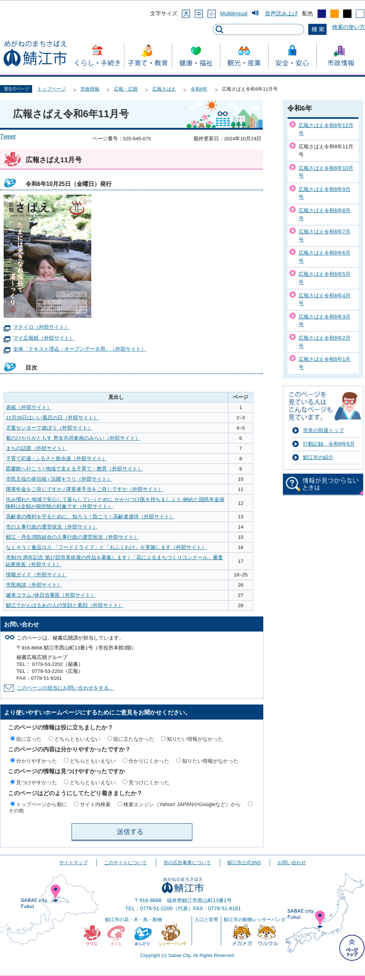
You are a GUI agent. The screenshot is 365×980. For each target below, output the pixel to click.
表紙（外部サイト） (29, 407)
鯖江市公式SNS (244, 863)
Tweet (8, 136)
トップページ (51, 89)
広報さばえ (164, 89)
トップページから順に (42, 804)
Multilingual (234, 13)
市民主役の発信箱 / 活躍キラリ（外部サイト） (59, 479)
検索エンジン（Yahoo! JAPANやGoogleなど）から (182, 804)
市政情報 (90, 89)
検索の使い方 (349, 27)
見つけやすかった (36, 782)
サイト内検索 (95, 804)
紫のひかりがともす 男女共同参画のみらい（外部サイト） (73, 438)
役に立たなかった (134, 739)
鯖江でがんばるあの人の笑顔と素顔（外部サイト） (65, 605)
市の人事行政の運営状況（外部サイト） (52, 527)
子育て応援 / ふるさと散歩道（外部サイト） (56, 459)
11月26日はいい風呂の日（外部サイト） (52, 418)
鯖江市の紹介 (318, 457)
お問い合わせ (292, 863)
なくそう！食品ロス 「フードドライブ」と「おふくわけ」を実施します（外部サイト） (106, 547)
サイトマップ (73, 863)
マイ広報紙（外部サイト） (44, 338)
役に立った (29, 739)
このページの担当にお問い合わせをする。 (65, 688)
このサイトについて (125, 863)
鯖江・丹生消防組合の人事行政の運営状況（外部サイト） (72, 537)
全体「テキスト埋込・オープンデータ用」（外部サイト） (80, 349)
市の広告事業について (187, 863)
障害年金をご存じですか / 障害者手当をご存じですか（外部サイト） (84, 489)
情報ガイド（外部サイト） (36, 575)
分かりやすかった (36, 761)
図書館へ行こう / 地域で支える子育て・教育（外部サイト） (74, 469)
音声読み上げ (281, 13)
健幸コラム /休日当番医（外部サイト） (51, 595)
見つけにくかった (149, 782)
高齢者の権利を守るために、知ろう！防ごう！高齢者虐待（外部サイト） (90, 517)
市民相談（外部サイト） (34, 585)
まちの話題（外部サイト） (36, 448)
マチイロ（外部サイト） (41, 327)
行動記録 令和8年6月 (329, 444)
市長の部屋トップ (323, 430)
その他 (16, 811)
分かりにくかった (149, 761)
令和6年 (199, 89)
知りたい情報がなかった (195, 739)
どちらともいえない (77, 739)
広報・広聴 (126, 89)
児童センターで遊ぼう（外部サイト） (49, 428)
